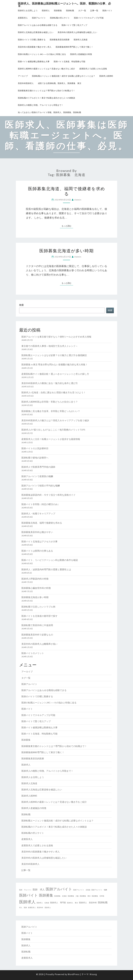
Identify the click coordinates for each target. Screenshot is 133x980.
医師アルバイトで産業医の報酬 (37, 476)
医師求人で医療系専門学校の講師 (38, 467)
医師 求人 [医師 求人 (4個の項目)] (39, 890)
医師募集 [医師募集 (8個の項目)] (46, 895)
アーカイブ (23, 76)
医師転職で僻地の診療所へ (35, 458)
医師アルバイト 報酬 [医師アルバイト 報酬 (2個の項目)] (99, 890)
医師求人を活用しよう (28, 11)
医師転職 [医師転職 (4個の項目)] (103, 902)
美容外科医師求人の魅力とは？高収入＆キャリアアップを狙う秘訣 (55, 420)
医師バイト (107, 11)
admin (78, 200)
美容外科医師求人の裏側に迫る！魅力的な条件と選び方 (50, 383)
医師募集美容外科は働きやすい (37, 532)
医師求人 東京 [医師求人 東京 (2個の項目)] (72, 903)
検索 (21, 305)
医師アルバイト (39, 18)
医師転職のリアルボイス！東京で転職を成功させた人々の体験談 (46, 98)
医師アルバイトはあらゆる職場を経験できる (38, 25)
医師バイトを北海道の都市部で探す (39, 616)
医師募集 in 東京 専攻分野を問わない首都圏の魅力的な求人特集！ (55, 364)
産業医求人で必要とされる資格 (93, 69)
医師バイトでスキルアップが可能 (89, 18)
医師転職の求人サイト (60, 18)
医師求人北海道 (81, 40)
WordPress (74, 974)
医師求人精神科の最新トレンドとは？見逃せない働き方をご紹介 (46, 69)
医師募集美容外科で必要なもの (37, 635)
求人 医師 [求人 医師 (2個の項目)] (23, 908)
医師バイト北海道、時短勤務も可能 (69, 62)
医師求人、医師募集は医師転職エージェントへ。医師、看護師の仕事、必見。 (64, 4)
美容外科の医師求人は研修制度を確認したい (77, 32)
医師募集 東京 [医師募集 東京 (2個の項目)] (85, 896)
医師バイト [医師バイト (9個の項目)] (29, 895)
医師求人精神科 (106, 76)
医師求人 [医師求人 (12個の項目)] (27, 902)
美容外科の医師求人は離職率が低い (39, 644)
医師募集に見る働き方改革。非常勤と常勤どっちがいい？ (51, 411)
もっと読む (67, 226)
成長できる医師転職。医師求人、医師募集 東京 (60, 83)
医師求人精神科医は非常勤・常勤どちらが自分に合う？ (50, 402)
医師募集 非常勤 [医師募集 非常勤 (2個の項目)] (98, 896)
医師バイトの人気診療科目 (35, 448)
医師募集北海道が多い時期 (66, 251)
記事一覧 (94, 11)
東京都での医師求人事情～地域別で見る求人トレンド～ (50, 346)
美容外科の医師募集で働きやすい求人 (35, 47)
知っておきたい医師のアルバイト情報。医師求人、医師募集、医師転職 (49, 112)
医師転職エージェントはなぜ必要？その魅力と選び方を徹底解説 (54, 355)
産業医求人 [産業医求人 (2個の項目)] (32, 908)
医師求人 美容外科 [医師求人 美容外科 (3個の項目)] (88, 903)
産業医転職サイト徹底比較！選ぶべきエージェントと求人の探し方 (55, 374)
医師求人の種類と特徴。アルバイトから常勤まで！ (41, 105)
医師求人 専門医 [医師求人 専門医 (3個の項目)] (58, 903)
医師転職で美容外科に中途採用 (37, 625)
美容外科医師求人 (26, 83)
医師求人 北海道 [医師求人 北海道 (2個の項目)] (43, 903)
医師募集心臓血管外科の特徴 (36, 588)
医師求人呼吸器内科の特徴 (35, 579)
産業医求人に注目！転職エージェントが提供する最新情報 (51, 439)
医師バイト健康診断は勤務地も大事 (34, 62)
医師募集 (58, 11)
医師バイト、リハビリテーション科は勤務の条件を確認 (50, 560)
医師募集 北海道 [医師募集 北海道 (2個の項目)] (60, 896)
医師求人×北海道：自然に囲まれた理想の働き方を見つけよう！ (54, 392)
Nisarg (93, 974)
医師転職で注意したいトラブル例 (38, 607)
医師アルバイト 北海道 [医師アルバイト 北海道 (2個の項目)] (82, 890)
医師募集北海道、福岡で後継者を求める (67, 191)
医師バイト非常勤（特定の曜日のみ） (41, 504)
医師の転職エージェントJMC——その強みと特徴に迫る (42, 54)
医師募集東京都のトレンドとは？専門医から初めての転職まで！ (46, 91)
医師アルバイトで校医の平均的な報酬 (41, 486)
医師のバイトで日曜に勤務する (32, 40)
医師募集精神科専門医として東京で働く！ (74, 47)
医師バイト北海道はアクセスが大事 (39, 541)
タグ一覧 (82, 11)
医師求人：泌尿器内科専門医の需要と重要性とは (46, 569)
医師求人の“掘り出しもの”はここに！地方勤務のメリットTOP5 (53, 430)
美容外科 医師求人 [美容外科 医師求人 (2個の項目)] (44, 908)
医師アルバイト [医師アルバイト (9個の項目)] (59, 889)
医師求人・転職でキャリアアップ (38, 514)
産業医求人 (23, 18)
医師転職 (70, 11)
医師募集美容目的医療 (60, 40)
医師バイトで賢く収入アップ (74, 25)
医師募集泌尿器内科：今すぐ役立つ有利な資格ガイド (48, 495)
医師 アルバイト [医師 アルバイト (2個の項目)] (25, 890)
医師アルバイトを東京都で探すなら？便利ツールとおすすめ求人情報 (56, 337)
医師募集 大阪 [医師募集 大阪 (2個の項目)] (73, 896)
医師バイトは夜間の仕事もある (37, 551)
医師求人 (46, 11)
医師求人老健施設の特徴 (81, 54)
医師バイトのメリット (33, 653)
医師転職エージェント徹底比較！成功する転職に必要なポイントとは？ (64, 76)
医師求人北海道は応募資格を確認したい (36, 32)
